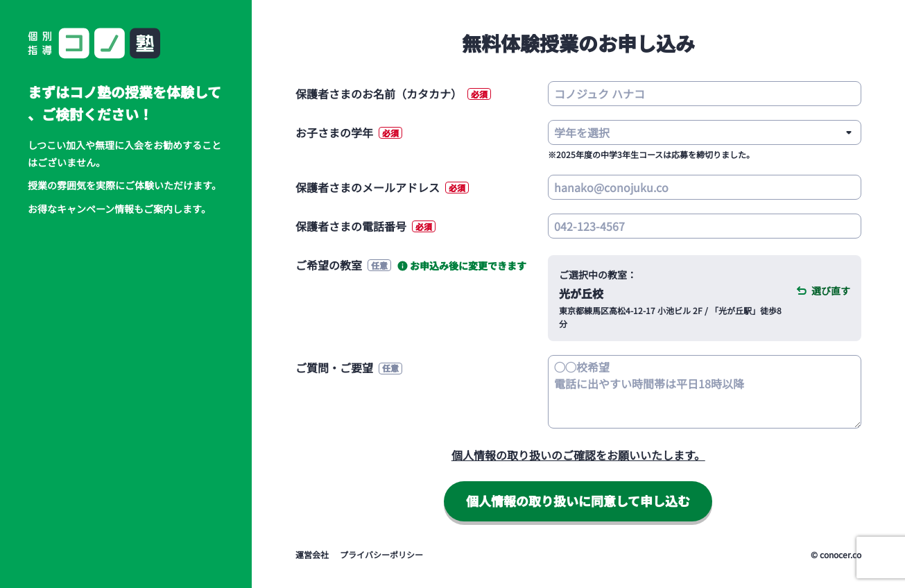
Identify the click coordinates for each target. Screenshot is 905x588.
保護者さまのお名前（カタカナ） (393, 94)
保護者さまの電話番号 (365, 226)
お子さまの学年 (349, 132)
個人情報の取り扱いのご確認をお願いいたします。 (578, 455)
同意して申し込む (578, 501)
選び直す (831, 291)
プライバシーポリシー (381, 555)
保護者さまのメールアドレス (382, 187)
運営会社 (312, 555)
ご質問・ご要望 (349, 367)
